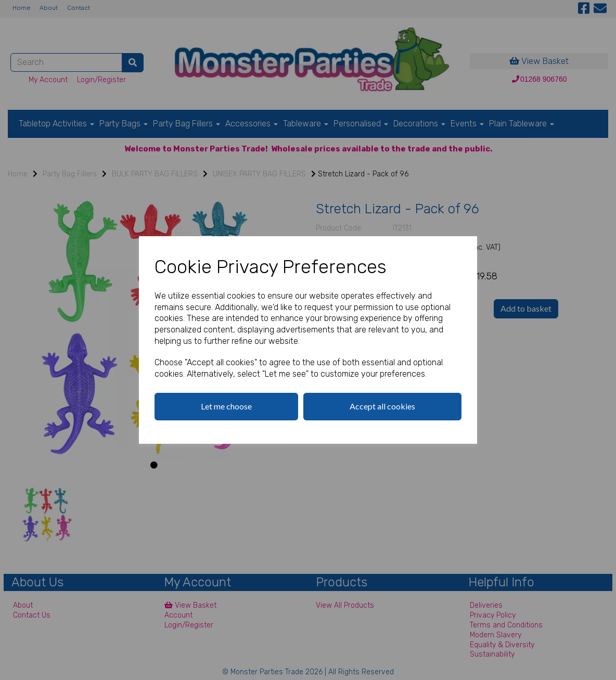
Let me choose (226, 406)
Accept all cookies (382, 406)
